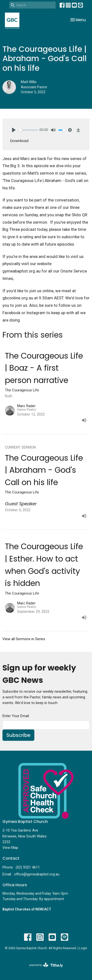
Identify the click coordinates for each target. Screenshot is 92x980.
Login (83, 948)
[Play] (14, 130)
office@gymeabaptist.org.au (37, 874)
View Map (10, 848)
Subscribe (18, 735)
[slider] (29, 130)
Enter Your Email (16, 716)
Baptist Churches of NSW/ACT (27, 909)
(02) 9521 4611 (28, 867)
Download (19, 141)
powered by (46, 965)
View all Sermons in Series (24, 639)
